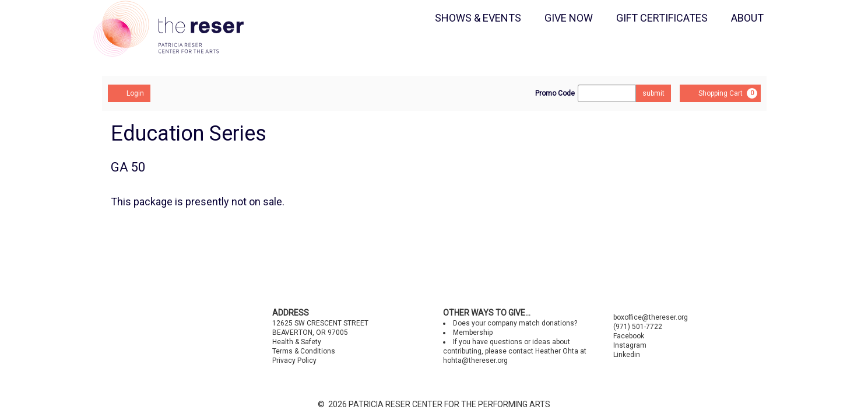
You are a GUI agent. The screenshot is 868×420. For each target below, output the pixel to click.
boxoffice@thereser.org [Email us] (651, 317)
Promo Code (555, 93)
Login (129, 93)
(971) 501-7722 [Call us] (638, 327)
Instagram (630, 345)
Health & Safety (297, 342)
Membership (473, 332)
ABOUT (747, 18)
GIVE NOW (569, 18)
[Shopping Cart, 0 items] (720, 93)
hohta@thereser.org (475, 360)
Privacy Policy (294, 360)
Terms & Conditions (304, 351)
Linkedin (627, 355)
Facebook (629, 336)
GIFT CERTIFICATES (662, 18)
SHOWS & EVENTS (478, 18)
